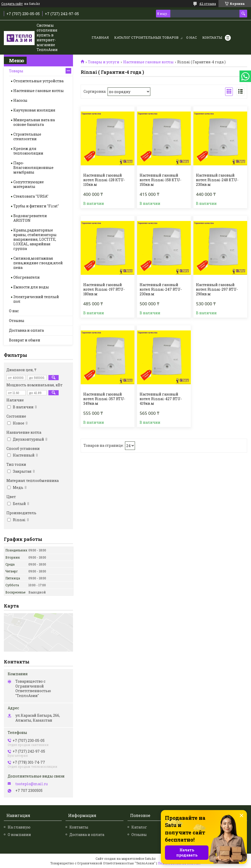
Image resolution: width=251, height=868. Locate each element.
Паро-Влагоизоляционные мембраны (33, 168)
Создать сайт (12, 4)
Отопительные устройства (38, 81)
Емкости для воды (31, 287)
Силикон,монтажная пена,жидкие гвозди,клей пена (38, 263)
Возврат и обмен (25, 340)
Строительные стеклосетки (27, 137)
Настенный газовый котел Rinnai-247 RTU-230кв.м (161, 289)
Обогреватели (27, 277)
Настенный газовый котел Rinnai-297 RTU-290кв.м (217, 289)
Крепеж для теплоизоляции (28, 151)
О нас (192, 37)
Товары (16, 71)
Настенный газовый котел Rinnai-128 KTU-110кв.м (104, 180)
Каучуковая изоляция (34, 110)
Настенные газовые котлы (148, 62)
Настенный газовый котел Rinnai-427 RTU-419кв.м (161, 399)
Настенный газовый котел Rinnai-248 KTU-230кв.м (217, 180)
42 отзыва (208, 4)
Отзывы (17, 321)
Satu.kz (150, 859)
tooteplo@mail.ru (32, 784)
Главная (100, 37)
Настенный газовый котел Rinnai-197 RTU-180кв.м (104, 289)
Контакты (212, 37)
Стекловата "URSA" (31, 196)
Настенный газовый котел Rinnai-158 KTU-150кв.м (160, 180)
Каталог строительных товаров (146, 37)
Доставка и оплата (26, 330)
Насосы (20, 100)
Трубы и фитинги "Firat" (36, 206)
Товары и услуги (104, 62)
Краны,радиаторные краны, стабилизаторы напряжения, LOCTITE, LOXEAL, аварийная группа (35, 239)
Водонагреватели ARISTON (30, 218)
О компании (19, 835)
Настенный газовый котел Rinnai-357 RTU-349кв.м (104, 399)
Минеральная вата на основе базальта (34, 122)
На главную (19, 827)
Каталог (139, 827)
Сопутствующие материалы (29, 184)
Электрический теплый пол (36, 299)
